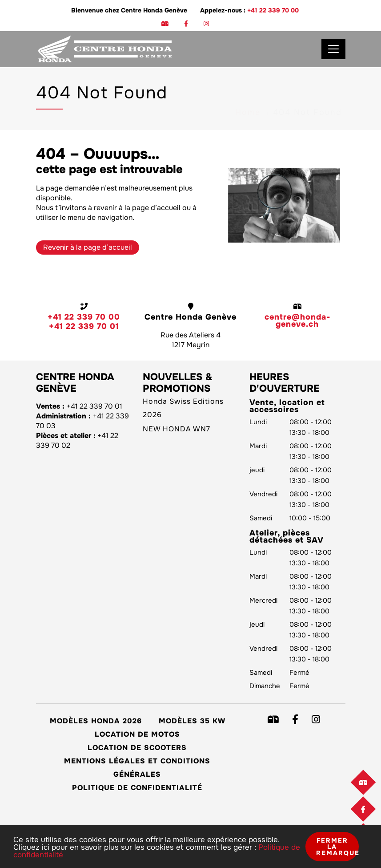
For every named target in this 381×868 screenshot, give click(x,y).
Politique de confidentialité (137, 788)
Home (248, 88)
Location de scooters (137, 748)
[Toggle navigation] (333, 49)
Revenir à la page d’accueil (88, 247)
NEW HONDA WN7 (176, 429)
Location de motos (137, 734)
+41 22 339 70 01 (84, 326)
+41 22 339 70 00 (273, 10)
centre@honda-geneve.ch (297, 320)
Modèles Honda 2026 (96, 721)
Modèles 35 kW (192, 721)
